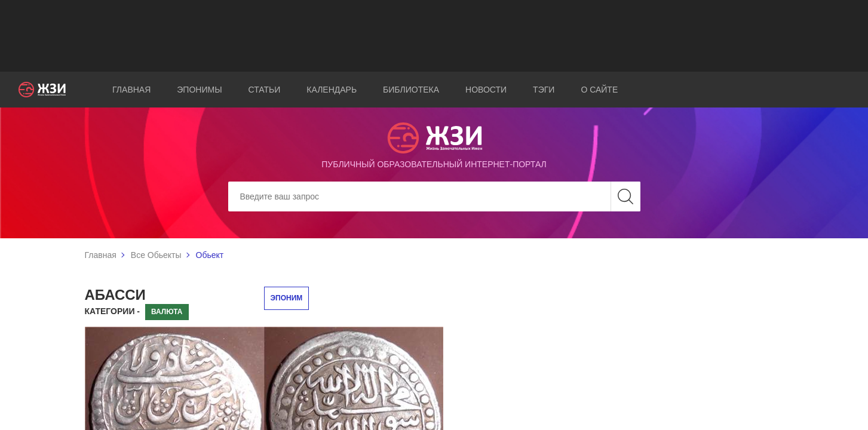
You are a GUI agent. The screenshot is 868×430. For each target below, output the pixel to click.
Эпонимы (199, 90)
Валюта (167, 312)
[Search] (434, 196)
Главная (131, 90)
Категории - (113, 311)
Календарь (332, 90)
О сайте (599, 90)
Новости (486, 90)
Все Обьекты (156, 255)
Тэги (544, 90)
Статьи (265, 90)
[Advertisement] (434, 36)
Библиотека (411, 90)
